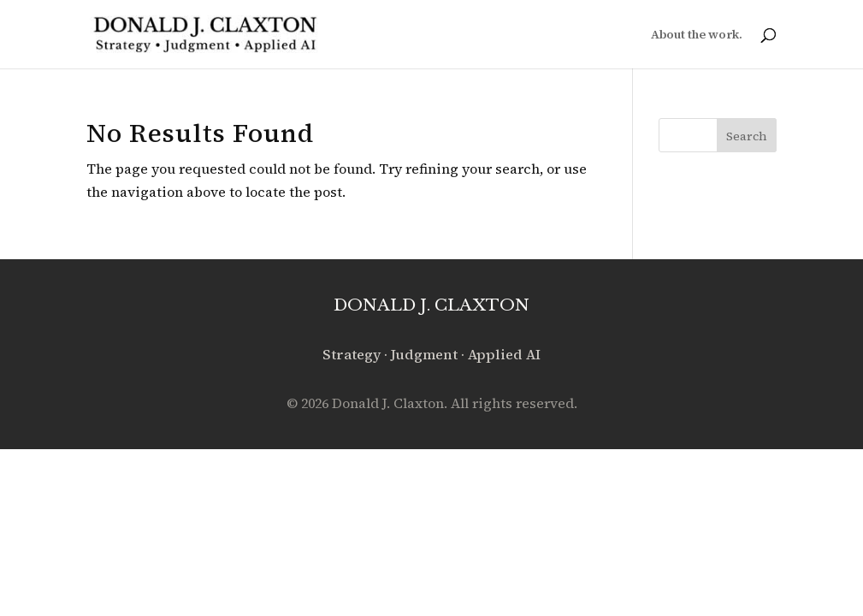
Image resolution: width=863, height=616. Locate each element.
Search (747, 136)
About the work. (697, 36)
